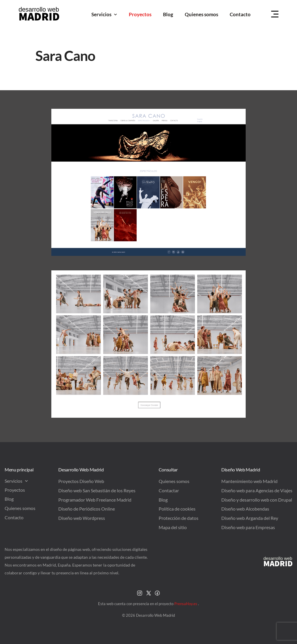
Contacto (240, 14)
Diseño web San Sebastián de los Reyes (97, 490)
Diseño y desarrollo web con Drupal (257, 500)
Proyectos (140, 14)
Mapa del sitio (173, 527)
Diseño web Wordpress (82, 518)
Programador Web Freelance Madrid (95, 500)
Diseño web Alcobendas (245, 509)
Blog (168, 14)
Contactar (169, 490)
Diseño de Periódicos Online (87, 509)
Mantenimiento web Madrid (249, 481)
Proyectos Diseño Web (81, 481)
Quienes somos (201, 14)
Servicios (104, 14)
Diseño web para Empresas (248, 527)
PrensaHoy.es (186, 604)
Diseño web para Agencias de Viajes (257, 490)
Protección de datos (179, 518)
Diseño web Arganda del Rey (250, 518)
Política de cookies (177, 509)
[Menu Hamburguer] (275, 14)
